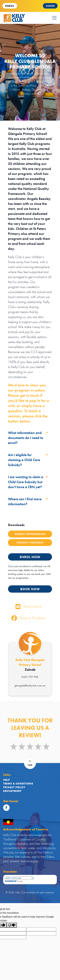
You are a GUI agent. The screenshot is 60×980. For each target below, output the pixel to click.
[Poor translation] (12, 925)
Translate (25, 881)
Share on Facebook (28, 618)
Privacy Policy (14, 787)
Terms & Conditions (18, 784)
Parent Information (30, 534)
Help (7, 780)
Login (50, 6)
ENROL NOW (30, 557)
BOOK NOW (30, 589)
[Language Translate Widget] (19, 878)
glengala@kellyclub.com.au (30, 686)
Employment (12, 791)
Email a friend (28, 606)
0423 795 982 (30, 677)
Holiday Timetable (30, 543)
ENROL (10, 6)
